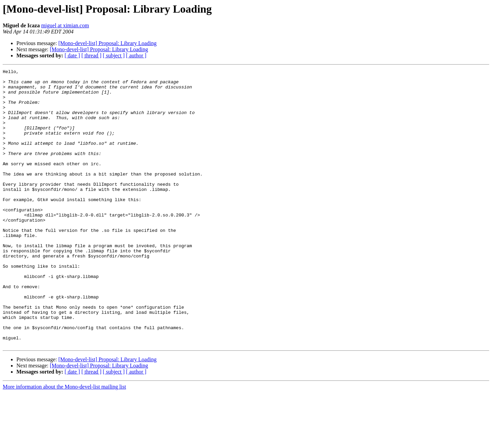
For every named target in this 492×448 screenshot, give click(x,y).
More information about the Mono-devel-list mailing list (64, 442)
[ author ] (136, 55)
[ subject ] (114, 55)
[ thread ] (91, 55)
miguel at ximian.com (65, 25)
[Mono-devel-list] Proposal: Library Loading (108, 43)
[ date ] (72, 55)
